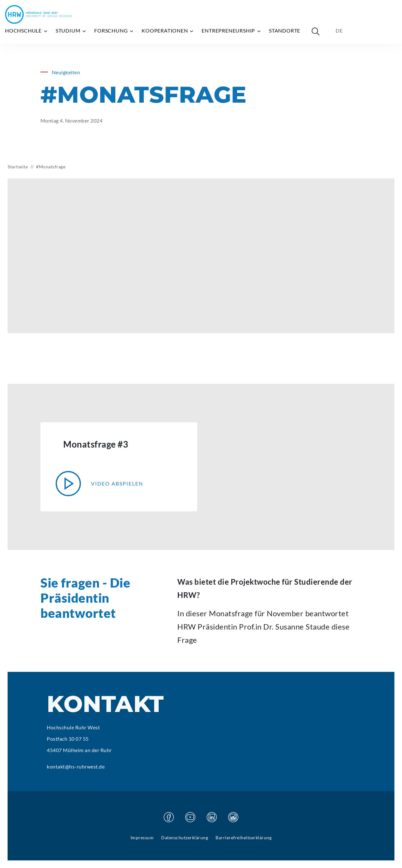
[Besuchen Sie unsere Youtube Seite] (190, 817)
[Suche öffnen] (315, 31)
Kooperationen (168, 31)
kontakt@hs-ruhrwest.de (76, 766)
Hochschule (27, 31)
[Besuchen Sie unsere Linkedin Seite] (212, 817)
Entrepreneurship (231, 31)
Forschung (114, 31)
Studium (71, 31)
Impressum (142, 838)
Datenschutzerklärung (185, 838)
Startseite (18, 167)
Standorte (285, 30)
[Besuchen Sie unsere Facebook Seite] (169, 817)
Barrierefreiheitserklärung (244, 838)
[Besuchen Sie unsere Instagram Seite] (233, 817)
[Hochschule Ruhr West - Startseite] (38, 14)
